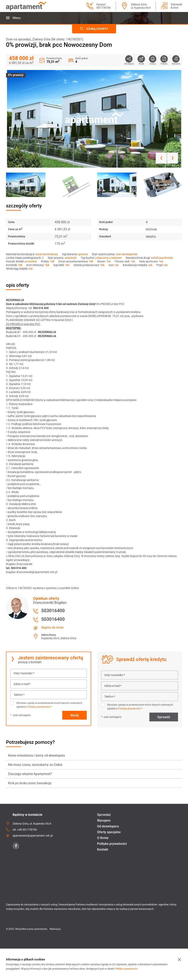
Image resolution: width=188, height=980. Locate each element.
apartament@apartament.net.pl (33, 836)
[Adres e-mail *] (49, 684)
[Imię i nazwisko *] (49, 673)
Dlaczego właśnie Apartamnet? (30, 774)
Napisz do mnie (52, 627)
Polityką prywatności (39, 707)
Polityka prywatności (112, 844)
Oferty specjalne (109, 832)
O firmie (103, 838)
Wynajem (104, 820)
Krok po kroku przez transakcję (30, 783)
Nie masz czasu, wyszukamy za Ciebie (35, 765)
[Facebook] (16, 846)
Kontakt (103, 849)
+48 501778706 (27, 830)
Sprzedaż (104, 815)
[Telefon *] (49, 695)
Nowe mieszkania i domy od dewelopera (36, 755)
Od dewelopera (108, 826)
